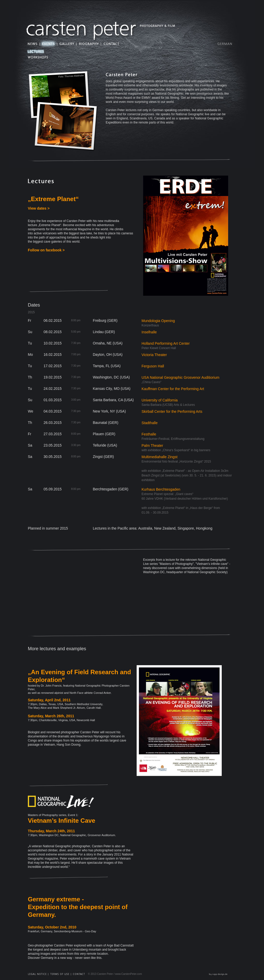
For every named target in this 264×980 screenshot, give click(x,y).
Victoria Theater (154, 355)
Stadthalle (150, 423)
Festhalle (149, 434)
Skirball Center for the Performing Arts (172, 411)
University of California (160, 400)
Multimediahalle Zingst (159, 457)
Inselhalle (149, 332)
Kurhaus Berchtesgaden (161, 489)
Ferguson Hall (153, 366)
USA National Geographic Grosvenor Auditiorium (180, 377)
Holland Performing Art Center (166, 343)
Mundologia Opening (158, 321)
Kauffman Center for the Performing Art (173, 389)
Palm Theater (152, 446)
